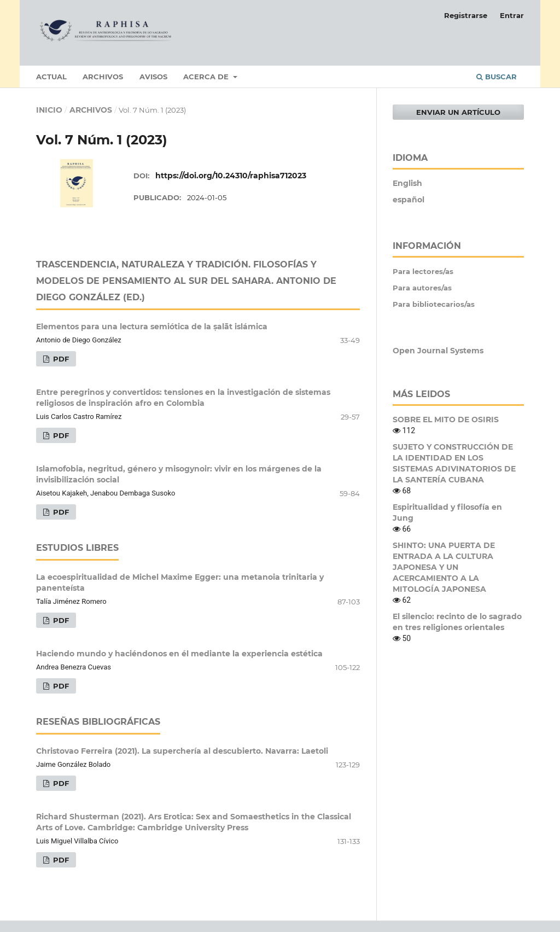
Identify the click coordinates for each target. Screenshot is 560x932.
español (409, 200)
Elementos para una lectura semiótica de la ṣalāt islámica (152, 327)
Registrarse (466, 15)
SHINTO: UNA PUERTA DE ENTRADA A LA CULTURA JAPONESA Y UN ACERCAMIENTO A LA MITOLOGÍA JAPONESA (444, 567)
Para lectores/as (423, 271)
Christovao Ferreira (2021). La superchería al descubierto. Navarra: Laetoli (182, 751)
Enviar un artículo (458, 112)
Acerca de (207, 77)
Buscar (497, 77)
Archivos (103, 77)
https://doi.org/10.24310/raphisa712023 (231, 176)
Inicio (49, 110)
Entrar (512, 15)
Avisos (153, 77)
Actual (51, 77)
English (407, 183)
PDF (60, 359)
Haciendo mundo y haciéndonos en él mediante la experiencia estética (179, 654)
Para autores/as (422, 288)
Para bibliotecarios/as (434, 304)
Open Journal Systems (438, 351)
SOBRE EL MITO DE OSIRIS (446, 420)
